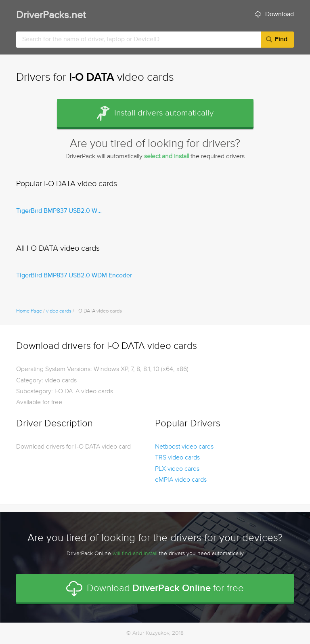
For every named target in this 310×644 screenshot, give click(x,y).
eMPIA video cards (181, 480)
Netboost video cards (184, 447)
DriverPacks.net (51, 16)
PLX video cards (177, 469)
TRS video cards (177, 458)
